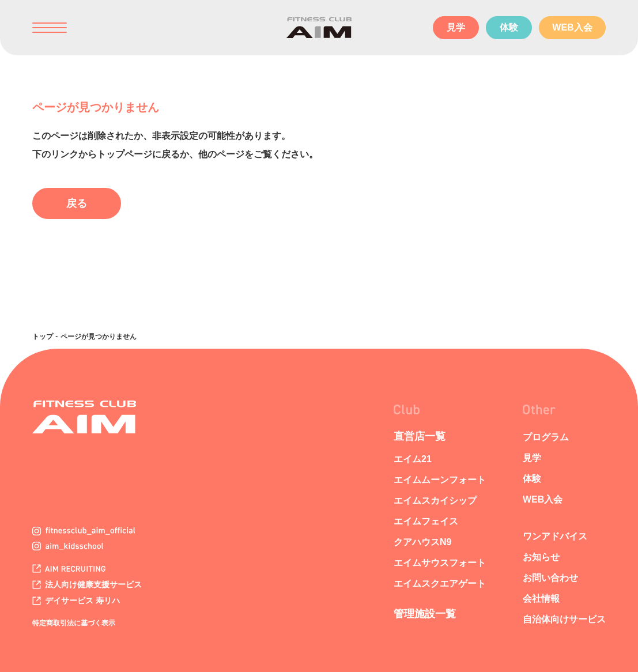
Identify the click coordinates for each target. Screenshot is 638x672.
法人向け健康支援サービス (87, 584)
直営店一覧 (420, 436)
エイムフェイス (426, 521)
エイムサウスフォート (440, 563)
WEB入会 (572, 27)
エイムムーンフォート (440, 480)
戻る (77, 203)
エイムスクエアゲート (440, 584)
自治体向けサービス (564, 619)
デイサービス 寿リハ (76, 601)
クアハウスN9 (422, 542)
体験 (509, 27)
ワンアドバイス (555, 536)
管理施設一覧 (425, 614)
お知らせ (541, 557)
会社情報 (541, 599)
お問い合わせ (550, 578)
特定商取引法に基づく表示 (74, 623)
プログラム (546, 437)
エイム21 (413, 459)
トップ (43, 337)
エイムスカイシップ (435, 501)
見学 (456, 27)
